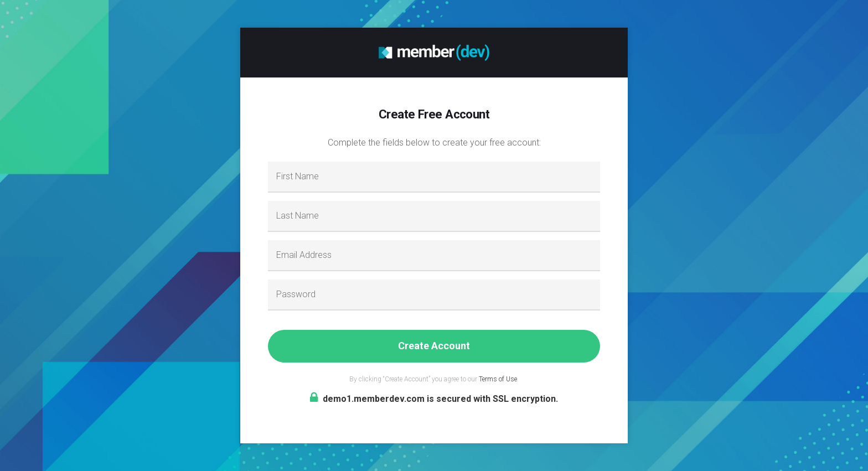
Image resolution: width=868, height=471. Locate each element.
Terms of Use (498, 379)
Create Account (434, 346)
